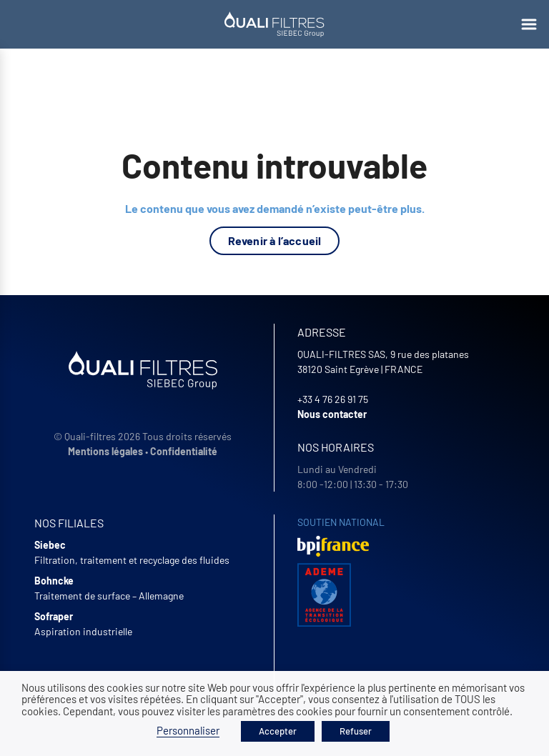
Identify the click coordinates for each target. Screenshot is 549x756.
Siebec (50, 545)
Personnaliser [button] (188, 730)
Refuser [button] (356, 731)
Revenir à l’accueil (275, 240)
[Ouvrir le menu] (529, 24)
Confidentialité (184, 451)
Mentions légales (105, 451)
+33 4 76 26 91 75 (333, 399)
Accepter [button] (278, 731)
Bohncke (54, 581)
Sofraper (54, 616)
